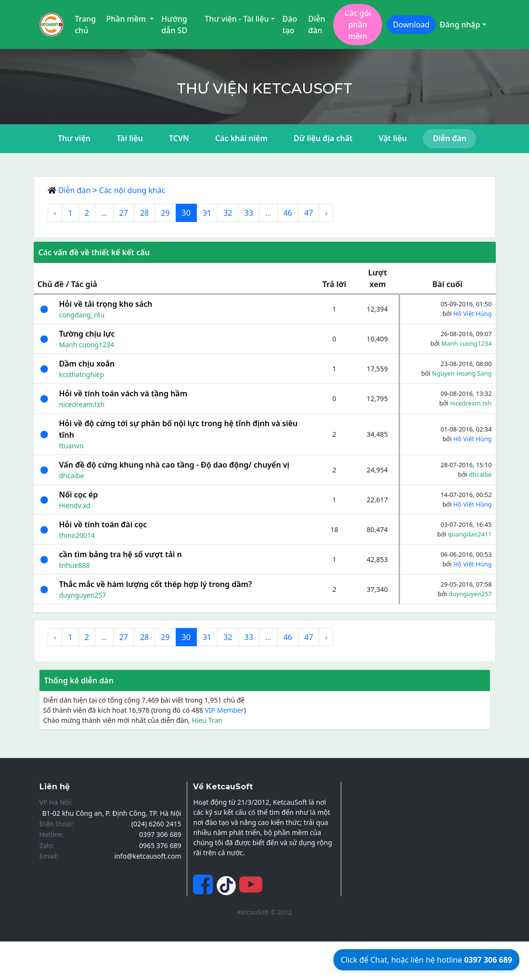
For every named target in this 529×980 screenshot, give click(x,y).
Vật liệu (393, 138)
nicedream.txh (82, 404)
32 (228, 213)
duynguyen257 (83, 595)
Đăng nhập (460, 25)
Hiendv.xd (75, 505)
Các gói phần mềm (357, 25)
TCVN (179, 138)
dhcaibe (72, 476)
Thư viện (74, 138)
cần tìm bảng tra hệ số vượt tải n (121, 554)
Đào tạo (290, 25)
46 (288, 213)
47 (309, 213)
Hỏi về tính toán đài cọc (103, 524)
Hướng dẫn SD (174, 25)
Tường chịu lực (87, 334)
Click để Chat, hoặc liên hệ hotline (426, 960)
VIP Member (224, 710)
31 (207, 213)
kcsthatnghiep (82, 374)
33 (249, 213)
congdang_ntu (82, 315)
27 (124, 213)
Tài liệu (130, 138)
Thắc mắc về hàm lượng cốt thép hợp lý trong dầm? (156, 584)
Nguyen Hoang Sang (462, 373)
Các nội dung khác (132, 190)
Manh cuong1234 (87, 345)
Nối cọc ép (79, 495)
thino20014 (77, 535)
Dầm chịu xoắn (87, 364)
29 (165, 213)
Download (411, 25)
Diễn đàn (316, 25)
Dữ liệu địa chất (323, 138)
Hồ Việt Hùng (473, 314)
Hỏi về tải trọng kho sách (106, 304)
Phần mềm (127, 19)
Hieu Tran (207, 720)
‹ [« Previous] (55, 213)
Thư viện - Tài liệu (237, 19)
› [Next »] (326, 213)
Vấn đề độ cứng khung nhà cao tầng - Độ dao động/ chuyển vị (174, 465)
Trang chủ (86, 25)
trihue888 (75, 565)
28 (144, 213)
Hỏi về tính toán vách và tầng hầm (123, 393)
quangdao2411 (470, 534)
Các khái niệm (241, 138)
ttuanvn (71, 446)
